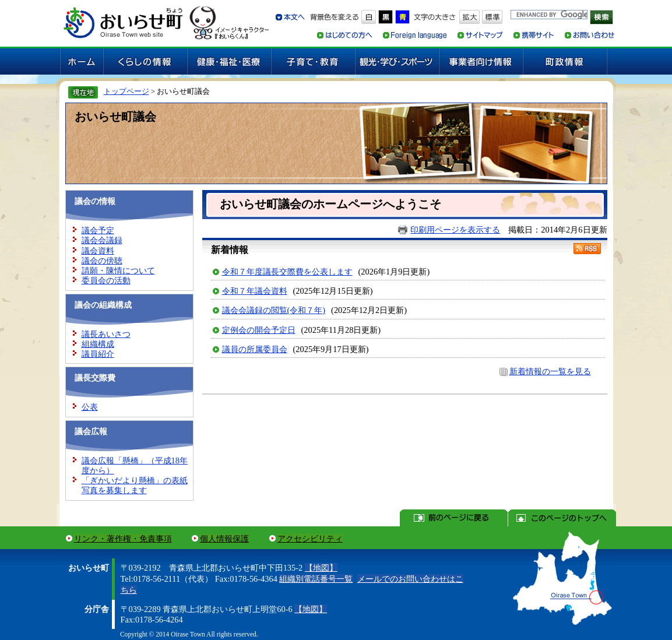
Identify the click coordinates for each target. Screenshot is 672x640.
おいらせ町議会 (115, 117)
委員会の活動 (106, 280)
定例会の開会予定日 (259, 330)
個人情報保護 (224, 539)
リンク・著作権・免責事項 (123, 539)
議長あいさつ (106, 334)
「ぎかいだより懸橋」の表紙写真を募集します (135, 485)
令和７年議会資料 (255, 291)
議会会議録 (102, 240)
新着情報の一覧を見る (550, 371)
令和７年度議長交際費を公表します (287, 272)
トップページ (126, 91)
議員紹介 (98, 354)
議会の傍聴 (102, 261)
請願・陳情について (118, 270)
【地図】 (321, 568)
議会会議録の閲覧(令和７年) (274, 310)
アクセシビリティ (310, 539)
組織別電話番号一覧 (316, 579)
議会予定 (98, 230)
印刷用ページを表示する (455, 230)
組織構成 (98, 344)
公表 (90, 407)
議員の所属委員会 (255, 349)
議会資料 (98, 251)
